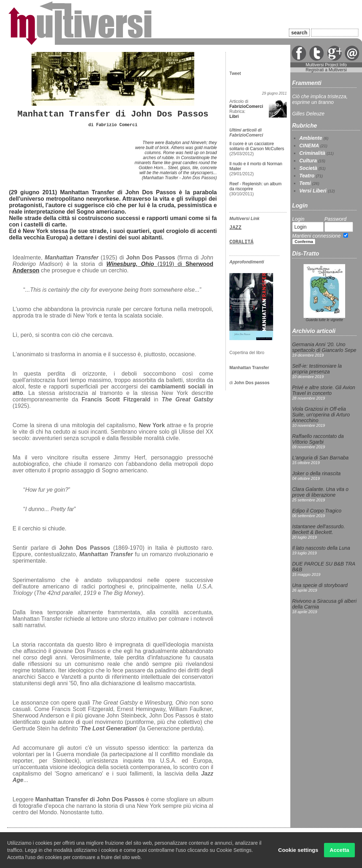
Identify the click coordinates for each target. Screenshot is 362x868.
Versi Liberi (313, 191)
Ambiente (311, 138)
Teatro (307, 176)
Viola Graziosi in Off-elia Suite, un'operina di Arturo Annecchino (321, 415)
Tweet (235, 73)
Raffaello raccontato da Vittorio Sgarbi (318, 439)
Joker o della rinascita (316, 473)
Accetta (339, 850)
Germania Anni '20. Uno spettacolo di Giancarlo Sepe (324, 347)
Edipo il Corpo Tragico (317, 511)
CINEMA (309, 146)
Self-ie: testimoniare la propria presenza (317, 369)
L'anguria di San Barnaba (320, 458)
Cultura (308, 161)
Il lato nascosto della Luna (321, 548)
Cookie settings (298, 850)
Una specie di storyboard (320, 585)
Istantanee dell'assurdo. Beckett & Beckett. (318, 529)
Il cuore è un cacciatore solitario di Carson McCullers (257, 146)
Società (308, 168)
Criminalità (312, 153)
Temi (305, 183)
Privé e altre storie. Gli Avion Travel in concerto (324, 390)
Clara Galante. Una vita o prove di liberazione (320, 492)
